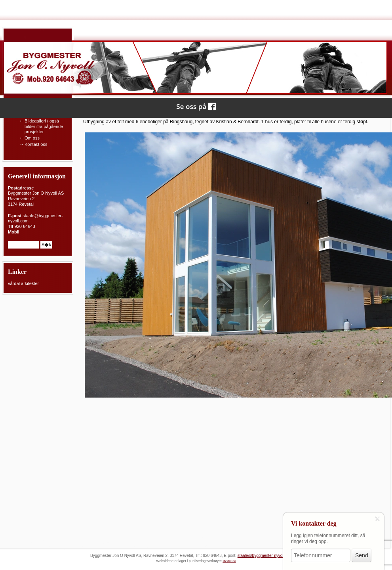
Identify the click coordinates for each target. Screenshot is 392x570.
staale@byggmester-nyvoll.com (265, 556)
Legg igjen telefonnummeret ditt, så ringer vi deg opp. (328, 538)
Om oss (32, 138)
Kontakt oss (36, 144)
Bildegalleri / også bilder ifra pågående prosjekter (44, 126)
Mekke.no (229, 561)
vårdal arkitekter (23, 283)
